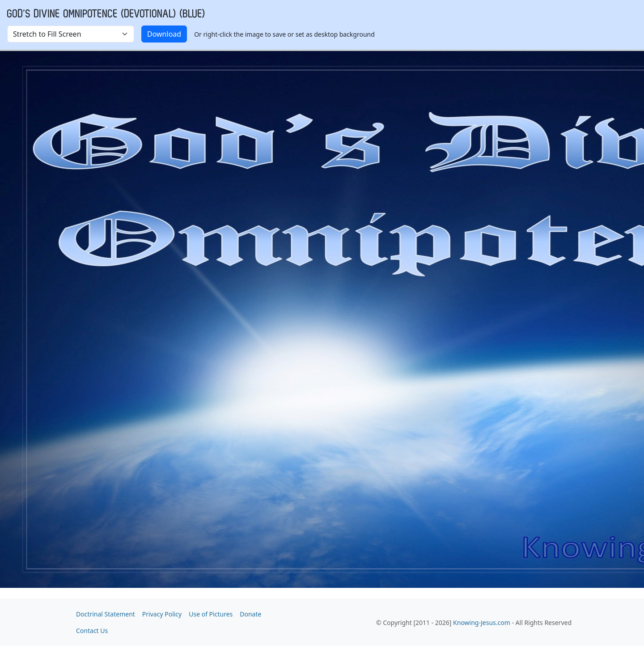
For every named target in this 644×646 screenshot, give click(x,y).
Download (164, 34)
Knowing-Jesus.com (482, 623)
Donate (250, 614)
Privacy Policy (162, 614)
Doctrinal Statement (106, 614)
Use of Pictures (211, 614)
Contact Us (92, 631)
